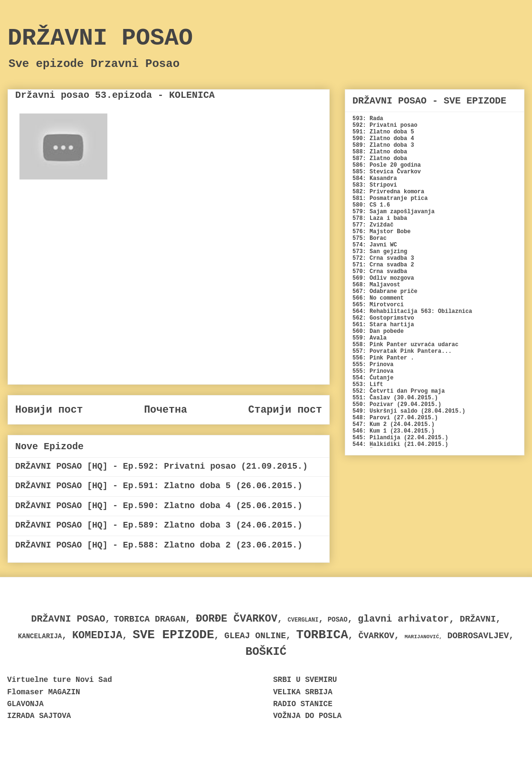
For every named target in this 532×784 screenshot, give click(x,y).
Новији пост (49, 410)
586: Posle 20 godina (387, 165)
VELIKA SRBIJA (303, 692)
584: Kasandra (375, 179)
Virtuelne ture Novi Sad (60, 680)
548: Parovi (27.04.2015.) (395, 418)
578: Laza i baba (380, 218)
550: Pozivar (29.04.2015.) (397, 405)
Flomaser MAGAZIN (44, 692)
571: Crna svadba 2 (383, 265)
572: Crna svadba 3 (383, 258)
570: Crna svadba (380, 272)
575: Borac (370, 238)
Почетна (166, 410)
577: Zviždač (373, 225)
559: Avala (370, 338)
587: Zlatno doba (380, 159)
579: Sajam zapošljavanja (394, 212)
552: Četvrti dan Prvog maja (399, 391)
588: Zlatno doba (380, 152)
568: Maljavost (376, 285)
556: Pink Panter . (383, 358)
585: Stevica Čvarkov (387, 172)
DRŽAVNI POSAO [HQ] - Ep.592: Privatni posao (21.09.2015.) (161, 466)
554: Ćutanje (373, 378)
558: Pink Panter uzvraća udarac (405, 345)
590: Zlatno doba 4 (383, 139)
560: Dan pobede (378, 331)
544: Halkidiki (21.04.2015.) (400, 444)
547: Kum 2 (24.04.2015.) (394, 425)
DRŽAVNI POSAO (100, 38)
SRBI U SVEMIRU (305, 680)
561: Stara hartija (383, 325)
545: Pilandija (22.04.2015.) (400, 438)
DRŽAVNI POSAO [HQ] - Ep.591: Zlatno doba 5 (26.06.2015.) (159, 486)
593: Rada (368, 119)
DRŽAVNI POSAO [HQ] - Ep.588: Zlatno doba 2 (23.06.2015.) (159, 545)
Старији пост (285, 410)
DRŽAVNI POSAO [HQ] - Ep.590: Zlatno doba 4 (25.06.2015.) (159, 506)
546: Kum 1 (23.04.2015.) (394, 431)
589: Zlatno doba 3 (383, 145)
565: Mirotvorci (378, 305)
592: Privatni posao (385, 125)
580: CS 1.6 (371, 205)
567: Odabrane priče (385, 292)
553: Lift (368, 385)
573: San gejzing (380, 252)
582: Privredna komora (388, 192)
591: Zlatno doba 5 (383, 132)
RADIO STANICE (303, 704)
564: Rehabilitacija (385, 312)
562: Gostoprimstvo (383, 318)
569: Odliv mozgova (383, 278)
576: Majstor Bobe (381, 232)
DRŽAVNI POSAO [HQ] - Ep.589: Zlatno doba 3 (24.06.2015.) (159, 525)
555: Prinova (373, 365)
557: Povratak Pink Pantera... (402, 351)
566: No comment (378, 298)
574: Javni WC (375, 245)
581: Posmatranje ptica (390, 198)
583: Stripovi (375, 185)
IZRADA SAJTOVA (39, 716)
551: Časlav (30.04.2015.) (395, 398)
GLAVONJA (25, 704)
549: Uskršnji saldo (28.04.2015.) (409, 411)
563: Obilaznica (446, 312)
